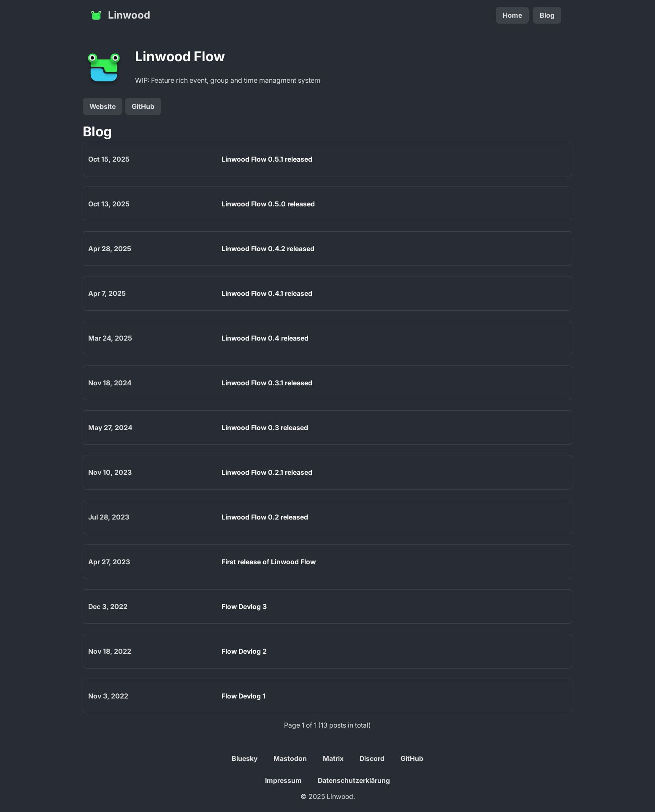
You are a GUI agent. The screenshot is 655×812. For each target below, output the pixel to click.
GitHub (143, 106)
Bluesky (245, 758)
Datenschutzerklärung (354, 780)
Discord (372, 758)
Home (512, 15)
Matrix (333, 758)
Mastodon (290, 758)
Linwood (120, 15)
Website (103, 106)
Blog (547, 15)
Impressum (283, 780)
